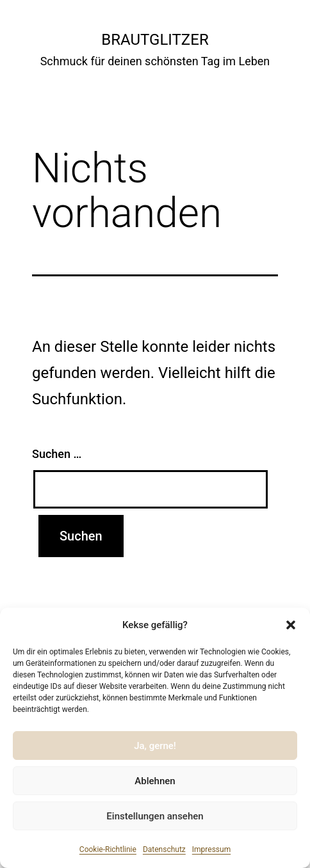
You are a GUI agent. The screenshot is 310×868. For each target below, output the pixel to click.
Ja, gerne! (155, 746)
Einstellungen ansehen (155, 816)
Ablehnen (155, 781)
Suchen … (57, 454)
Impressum (211, 849)
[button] (291, 625)
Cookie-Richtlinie (108, 849)
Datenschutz (164, 849)
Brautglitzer (155, 40)
